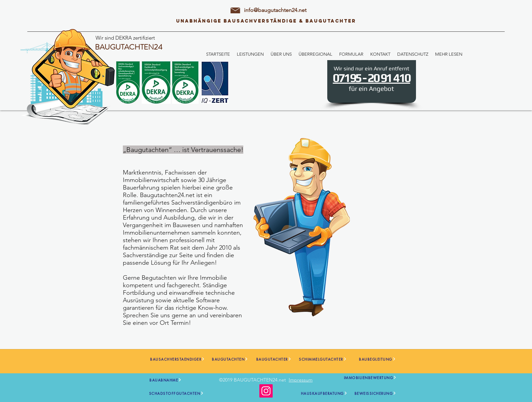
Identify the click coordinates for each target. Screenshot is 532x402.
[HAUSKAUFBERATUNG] (324, 393)
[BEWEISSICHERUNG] (376, 393)
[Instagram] (266, 391)
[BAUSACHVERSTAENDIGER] (178, 359)
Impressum (301, 380)
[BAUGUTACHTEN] (230, 359)
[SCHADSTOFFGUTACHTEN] (177, 393)
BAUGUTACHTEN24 (129, 47)
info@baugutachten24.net (275, 10)
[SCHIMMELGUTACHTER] (323, 359)
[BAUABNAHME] (166, 380)
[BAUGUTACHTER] (274, 359)
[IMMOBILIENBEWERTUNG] (370, 378)
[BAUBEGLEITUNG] (378, 359)
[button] (250, 54)
